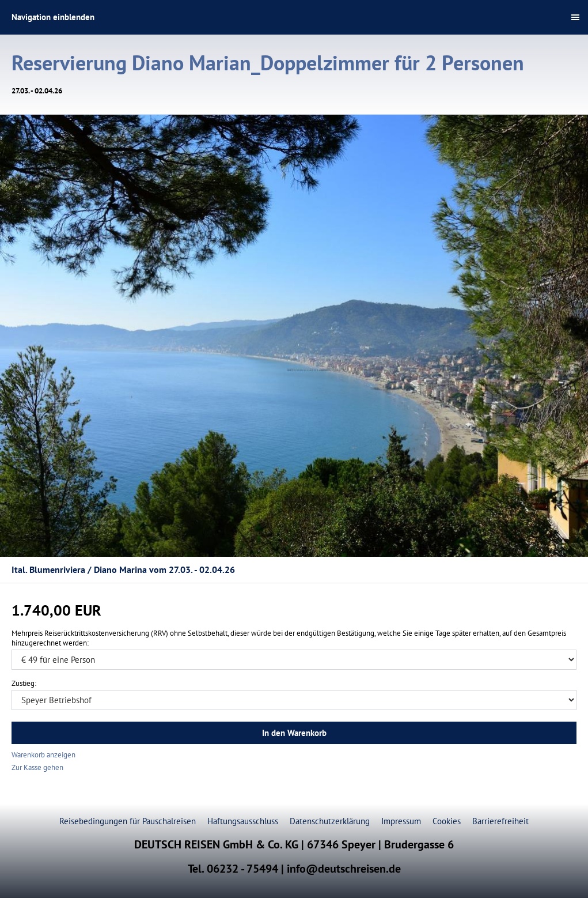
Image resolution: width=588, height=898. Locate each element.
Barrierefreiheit (500, 821)
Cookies (447, 821)
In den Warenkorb (294, 733)
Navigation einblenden (53, 17)
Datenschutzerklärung (330, 821)
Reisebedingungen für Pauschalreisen (128, 821)
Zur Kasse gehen (37, 767)
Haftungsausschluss (243, 821)
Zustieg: (24, 683)
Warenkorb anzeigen (43, 755)
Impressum (401, 821)
